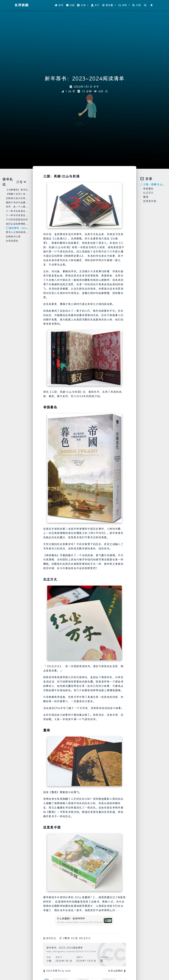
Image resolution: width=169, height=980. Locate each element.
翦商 (146, 197)
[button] (83, 5)
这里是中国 (150, 201)
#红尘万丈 (85, 938)
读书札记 (51, 938)
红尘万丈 (148, 193)
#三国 (74, 938)
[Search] (145, 5)
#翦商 (66, 938)
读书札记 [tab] (14, 182)
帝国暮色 (148, 189)
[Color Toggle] (152, 5)
